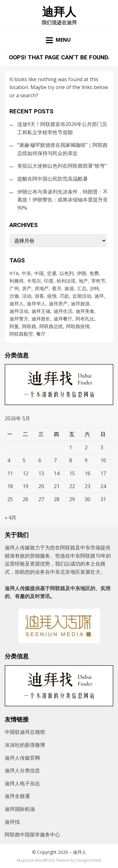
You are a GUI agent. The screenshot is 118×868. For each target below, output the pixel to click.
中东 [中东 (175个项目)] (26, 273)
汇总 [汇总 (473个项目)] (82, 288)
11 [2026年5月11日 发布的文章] (10, 473)
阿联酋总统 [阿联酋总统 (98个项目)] (51, 326)
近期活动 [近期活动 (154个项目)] (82, 296)
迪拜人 (59, 12)
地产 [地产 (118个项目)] (83, 281)
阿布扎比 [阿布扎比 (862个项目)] (85, 319)
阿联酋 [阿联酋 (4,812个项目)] (29, 326)
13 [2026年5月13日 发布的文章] (41, 473)
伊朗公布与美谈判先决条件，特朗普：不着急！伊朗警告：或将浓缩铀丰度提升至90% (63, 200)
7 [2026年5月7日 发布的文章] (55, 460)
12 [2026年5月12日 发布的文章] (25, 473)
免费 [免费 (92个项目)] (94, 273)
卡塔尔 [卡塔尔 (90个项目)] (34, 281)
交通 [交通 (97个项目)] (52, 273)
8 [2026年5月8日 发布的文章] (71, 460)
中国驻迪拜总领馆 (25, 732)
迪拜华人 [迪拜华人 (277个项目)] (36, 303)
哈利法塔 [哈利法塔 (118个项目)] (66, 281)
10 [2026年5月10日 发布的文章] (103, 460)
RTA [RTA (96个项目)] (14, 273)
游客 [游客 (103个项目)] (39, 296)
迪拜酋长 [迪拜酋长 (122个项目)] (41, 319)
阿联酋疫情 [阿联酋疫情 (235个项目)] (78, 326)
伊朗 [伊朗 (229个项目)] (81, 273)
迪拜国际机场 (20, 809)
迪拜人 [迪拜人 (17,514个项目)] (17, 303)
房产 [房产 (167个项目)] (27, 288)
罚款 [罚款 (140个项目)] (65, 296)
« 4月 (11, 518)
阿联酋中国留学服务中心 (32, 835)
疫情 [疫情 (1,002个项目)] (52, 296)
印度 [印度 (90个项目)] (49, 281)
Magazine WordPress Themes (43, 860)
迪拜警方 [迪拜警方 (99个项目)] (19, 319)
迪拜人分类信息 (22, 770)
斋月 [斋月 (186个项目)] (57, 288)
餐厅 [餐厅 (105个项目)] (41, 334)
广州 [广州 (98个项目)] (14, 288)
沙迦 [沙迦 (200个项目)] (14, 296)
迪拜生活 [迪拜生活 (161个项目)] (63, 311)
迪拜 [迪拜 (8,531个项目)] (99, 296)
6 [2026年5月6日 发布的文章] (40, 460)
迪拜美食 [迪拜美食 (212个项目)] (85, 311)
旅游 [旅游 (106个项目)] (69, 288)
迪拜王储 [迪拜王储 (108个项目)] (41, 311)
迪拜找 (12, 822)
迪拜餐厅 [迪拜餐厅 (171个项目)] (63, 319)
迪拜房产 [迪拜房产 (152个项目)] (58, 303)
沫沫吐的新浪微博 (25, 745)
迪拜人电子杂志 (22, 783)
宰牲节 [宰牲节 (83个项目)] (98, 281)
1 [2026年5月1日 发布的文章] (71, 447)
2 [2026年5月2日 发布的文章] (86, 447)
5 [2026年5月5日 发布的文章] (24, 460)
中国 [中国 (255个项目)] (39, 273)
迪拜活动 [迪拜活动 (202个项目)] (19, 311)
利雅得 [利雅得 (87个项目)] (17, 281)
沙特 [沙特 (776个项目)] (94, 288)
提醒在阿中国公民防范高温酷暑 (53, 179)
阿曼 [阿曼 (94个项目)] (14, 326)
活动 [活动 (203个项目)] (27, 296)
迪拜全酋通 (17, 796)
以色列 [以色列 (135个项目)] (67, 273)
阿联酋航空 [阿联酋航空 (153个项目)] (21, 334)
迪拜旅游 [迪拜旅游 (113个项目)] (80, 303)
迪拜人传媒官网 (22, 758)
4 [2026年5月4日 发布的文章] (9, 460)
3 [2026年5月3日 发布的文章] (102, 447)
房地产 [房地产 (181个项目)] (42, 288)
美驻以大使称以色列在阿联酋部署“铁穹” (62, 166)
